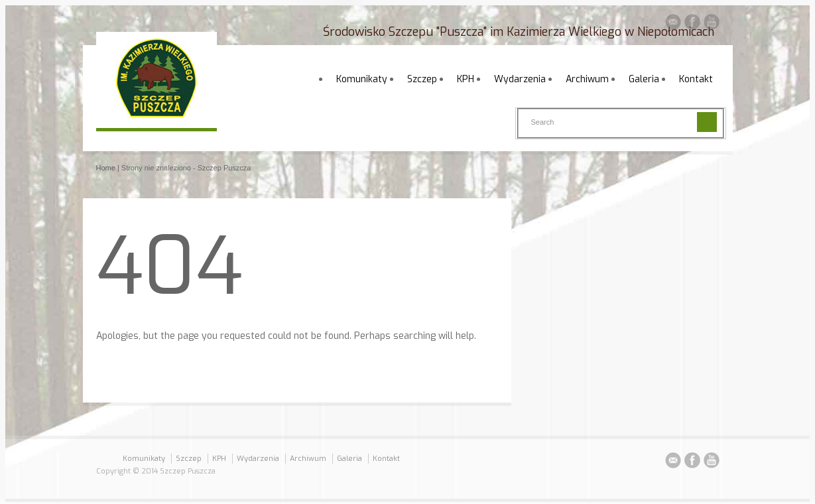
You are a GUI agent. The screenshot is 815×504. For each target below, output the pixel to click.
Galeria (644, 79)
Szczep (422, 79)
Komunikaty (362, 79)
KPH (466, 79)
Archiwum (587, 79)
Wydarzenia (520, 79)
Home (106, 168)
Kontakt (696, 79)
